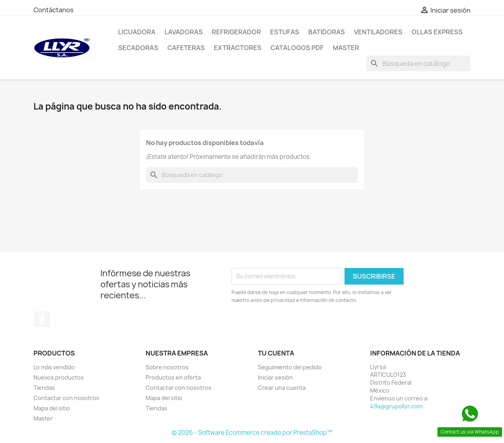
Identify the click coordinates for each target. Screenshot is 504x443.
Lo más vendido (54, 367)
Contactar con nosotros (66, 398)
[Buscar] (419, 63)
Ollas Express (437, 32)
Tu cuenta (276, 353)
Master (346, 48)
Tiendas (44, 388)
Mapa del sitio (52, 408)
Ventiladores (378, 32)
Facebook (42, 319)
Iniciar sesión (275, 377)
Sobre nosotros (167, 367)
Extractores (238, 48)
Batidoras (327, 32)
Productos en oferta (173, 377)
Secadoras (138, 48)
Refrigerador (236, 32)
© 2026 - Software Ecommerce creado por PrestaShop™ (252, 433)
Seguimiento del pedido (290, 367)
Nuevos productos (59, 377)
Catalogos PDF (297, 48)
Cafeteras (186, 48)
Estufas (285, 32)
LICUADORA (137, 32)
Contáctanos (54, 10)
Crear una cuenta (282, 388)
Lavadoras (184, 32)
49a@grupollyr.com (396, 406)
